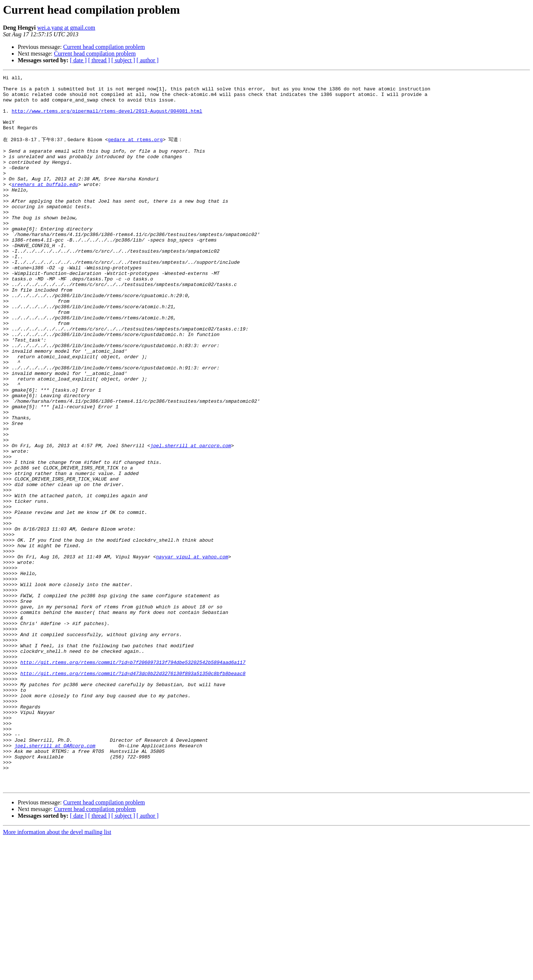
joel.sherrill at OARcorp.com (55, 879)
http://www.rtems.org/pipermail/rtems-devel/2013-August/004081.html (107, 119)
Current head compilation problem (104, 47)
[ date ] (78, 60)
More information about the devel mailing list (57, 974)
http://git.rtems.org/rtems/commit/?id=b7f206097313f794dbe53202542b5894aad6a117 (133, 779)
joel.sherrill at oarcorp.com (191, 519)
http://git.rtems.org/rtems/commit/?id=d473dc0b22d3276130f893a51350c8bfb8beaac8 (133, 793)
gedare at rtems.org (135, 152)
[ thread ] (99, 60)
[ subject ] (123, 60)
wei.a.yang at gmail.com (66, 28)
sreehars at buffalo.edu (45, 206)
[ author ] (148, 60)
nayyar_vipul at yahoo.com (192, 652)
